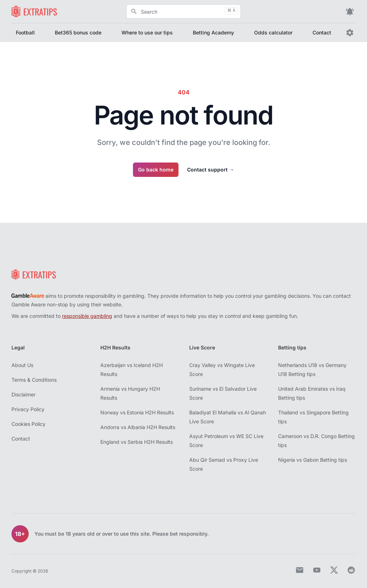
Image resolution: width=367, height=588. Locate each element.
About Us (22, 365)
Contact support (211, 170)
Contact (322, 32)
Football (25, 32)
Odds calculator (273, 32)
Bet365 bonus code (78, 32)
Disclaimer (23, 394)
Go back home (156, 170)
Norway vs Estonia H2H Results (137, 412)
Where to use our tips (147, 32)
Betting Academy (213, 32)
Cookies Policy (28, 424)
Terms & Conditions (34, 380)
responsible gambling (87, 316)
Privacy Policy (28, 409)
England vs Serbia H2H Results (137, 442)
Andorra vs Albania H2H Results (138, 427)
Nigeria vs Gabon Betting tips (313, 460)
